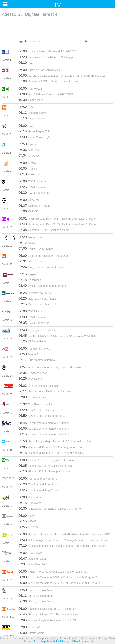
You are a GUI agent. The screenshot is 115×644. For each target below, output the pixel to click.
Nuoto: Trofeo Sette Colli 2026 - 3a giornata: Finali (53, 571)
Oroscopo (29, 174)
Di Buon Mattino (33, 341)
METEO (28, 527)
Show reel (29, 200)
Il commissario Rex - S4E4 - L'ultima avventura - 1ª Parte (57, 218)
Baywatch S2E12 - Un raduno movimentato (49, 81)
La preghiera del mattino (38, 330)
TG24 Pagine (31, 311)
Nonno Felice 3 (32, 237)
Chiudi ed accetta (83, 642)
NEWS (27, 516)
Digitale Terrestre (29, 41)
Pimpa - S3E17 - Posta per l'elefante (45, 471)
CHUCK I (29, 211)
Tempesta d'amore (34, 348)
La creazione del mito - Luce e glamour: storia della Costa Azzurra (62, 546)
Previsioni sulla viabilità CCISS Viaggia (46, 57)
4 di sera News (32, 113)
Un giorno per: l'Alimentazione (41, 267)
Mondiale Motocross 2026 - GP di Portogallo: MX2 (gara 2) (58, 577)
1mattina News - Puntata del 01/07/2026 (47, 51)
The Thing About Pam (36, 404)
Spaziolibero (31, 100)
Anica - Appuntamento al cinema (42, 286)
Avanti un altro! (32, 558)
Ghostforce (30, 497)
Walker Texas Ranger (36, 248)
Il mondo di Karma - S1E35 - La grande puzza (50, 447)
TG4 (26, 107)
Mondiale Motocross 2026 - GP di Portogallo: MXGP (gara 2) (59, 583)
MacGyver (29, 150)
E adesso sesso (33, 373)
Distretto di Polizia (34, 206)
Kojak (27, 243)
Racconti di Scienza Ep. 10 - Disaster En (47, 609)
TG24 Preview (32, 187)
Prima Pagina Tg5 (34, 131)
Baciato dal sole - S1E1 (37, 298)
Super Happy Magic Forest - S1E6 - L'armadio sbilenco (56, 441)
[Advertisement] (58, 27)
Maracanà (29, 627)
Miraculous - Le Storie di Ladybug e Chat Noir (50, 508)
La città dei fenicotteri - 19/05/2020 (44, 256)
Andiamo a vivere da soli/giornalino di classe (49, 367)
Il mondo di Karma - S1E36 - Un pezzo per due (51, 453)
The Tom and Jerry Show (38, 484)
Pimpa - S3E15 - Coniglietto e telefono (46, 460)
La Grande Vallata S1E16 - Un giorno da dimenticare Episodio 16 (62, 75)
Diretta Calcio (31, 633)
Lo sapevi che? (32, 397)
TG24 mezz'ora (32, 181)
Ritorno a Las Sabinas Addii (40, 70)
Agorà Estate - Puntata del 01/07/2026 (46, 94)
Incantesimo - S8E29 (36, 293)
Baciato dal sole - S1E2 (37, 304)
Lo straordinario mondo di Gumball (44, 423)
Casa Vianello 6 (33, 564)
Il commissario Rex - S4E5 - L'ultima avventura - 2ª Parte (57, 224)
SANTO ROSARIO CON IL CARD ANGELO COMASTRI (57, 336)
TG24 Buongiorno (34, 193)
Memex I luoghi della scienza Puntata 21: (48, 620)
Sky (86, 41)
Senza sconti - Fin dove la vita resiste (45, 391)
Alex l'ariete (30, 378)
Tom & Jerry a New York (38, 478)
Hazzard (28, 144)
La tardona (30, 280)
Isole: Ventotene (33, 261)
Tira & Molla (30, 553)
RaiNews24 (30, 88)
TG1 (26, 63)
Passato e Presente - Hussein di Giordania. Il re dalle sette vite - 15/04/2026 (66, 534)
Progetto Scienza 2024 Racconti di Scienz (48, 614)
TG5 (26, 126)
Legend (28, 274)
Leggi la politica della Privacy (51, 642)
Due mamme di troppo (37, 360)
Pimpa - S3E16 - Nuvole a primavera (45, 466)
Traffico (28, 168)
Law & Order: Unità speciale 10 (42, 410)
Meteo (27, 163)
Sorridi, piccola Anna (35, 590)
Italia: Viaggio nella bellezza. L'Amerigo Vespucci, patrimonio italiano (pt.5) (66, 540)
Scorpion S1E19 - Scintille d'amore (44, 230)
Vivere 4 (28, 354)
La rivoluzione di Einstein (38, 386)
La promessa (31, 118)
